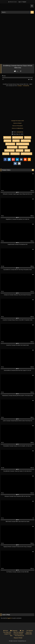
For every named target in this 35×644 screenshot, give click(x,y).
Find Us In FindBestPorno (17, 128)
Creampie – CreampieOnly (23, 86)
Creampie (7, 137)
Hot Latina (19, 150)
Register (24, 2)
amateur (28, 137)
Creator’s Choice (18, 137)
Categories (15, 631)
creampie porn (10, 144)
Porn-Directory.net (19, 636)
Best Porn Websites (19, 632)
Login (20, 2)
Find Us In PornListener (17, 126)
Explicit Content (9, 150)
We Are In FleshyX (17, 123)
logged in (9, 618)
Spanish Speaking (26, 154)
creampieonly (20, 132)
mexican (6, 154)
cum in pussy (23, 147)
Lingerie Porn (8, 634)
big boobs (8, 141)
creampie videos (12, 147)
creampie (16, 141)
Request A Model (18, 638)
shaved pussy (15, 154)
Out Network (30, 631)
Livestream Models (18, 634)
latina (27, 150)
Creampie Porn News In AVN (17, 121)
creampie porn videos (23, 144)
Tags (23, 631)
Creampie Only (26, 141)
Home (6, 631)
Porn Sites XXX (7, 632)
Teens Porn (29, 632)
